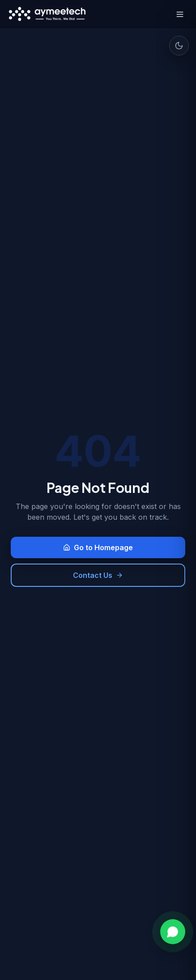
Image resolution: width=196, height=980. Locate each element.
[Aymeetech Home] (48, 14)
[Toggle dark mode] (179, 46)
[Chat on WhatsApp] (173, 932)
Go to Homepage (98, 547)
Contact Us (98, 575)
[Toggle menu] (180, 14)
